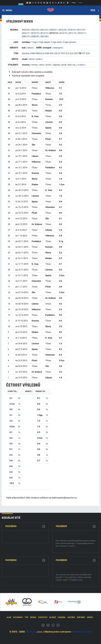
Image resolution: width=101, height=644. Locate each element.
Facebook (11, 568)
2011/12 (72, 33)
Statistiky (43, 633)
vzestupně (58, 48)
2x (19, 398)
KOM (47, 53)
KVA (52, 53)
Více (93, 11)
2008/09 (35, 36)
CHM (32, 53)
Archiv (90, 633)
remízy (34, 65)
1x (19, 404)
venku (39, 59)
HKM (37, 53)
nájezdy (56, 65)
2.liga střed (56, 42)
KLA (42, 53)
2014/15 (44, 33)
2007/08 (44, 36)
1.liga (34, 42)
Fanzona (62, 633)
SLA (72, 53)
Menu (9, 11)
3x (19, 415)
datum (30, 48)
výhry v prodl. (45, 65)
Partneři (81, 633)
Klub (9, 633)
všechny (26, 53)
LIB (56, 53)
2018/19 (72, 30)
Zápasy (33, 633)
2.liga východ (69, 42)
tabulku (25, 72)
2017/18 (81, 30)
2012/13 (63, 33)
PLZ (67, 53)
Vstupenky (18, 633)
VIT (84, 53)
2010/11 (82, 33)
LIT (59, 53)
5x (19, 409)
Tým (26, 633)
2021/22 (44, 30)
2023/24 (26, 30)
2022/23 (35, 30)
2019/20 (62, 30)
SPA (76, 53)
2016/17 (26, 33)
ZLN (88, 53)
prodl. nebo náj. (69, 65)
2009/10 (26, 36)
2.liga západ (44, 42)
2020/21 (53, 30)
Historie (71, 633)
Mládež (53, 633)
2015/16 (35, 33)
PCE (63, 53)
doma (32, 59)
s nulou (81, 65)
